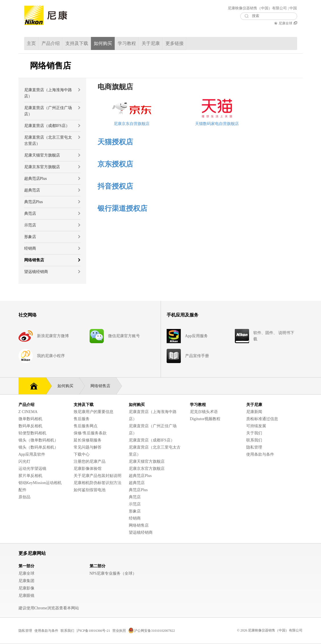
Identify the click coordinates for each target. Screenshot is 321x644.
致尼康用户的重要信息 (94, 412)
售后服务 (82, 419)
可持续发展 (256, 426)
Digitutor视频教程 (205, 419)
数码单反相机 (30, 426)
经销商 (135, 518)
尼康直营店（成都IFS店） (152, 440)
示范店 (135, 504)
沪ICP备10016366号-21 (93, 631)
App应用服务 (196, 336)
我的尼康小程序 (51, 356)
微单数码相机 (30, 419)
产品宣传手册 (197, 356)
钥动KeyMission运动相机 (40, 483)
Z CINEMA (28, 412)
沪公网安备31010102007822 (152, 631)
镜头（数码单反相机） (38, 447)
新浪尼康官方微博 (53, 336)
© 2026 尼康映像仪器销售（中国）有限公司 (270, 630)
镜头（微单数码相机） (38, 440)
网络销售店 (103, 386)
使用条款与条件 (260, 454)
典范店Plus (138, 490)
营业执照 (119, 631)
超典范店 (137, 483)
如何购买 (68, 386)
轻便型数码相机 (32, 433)
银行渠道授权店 (122, 208)
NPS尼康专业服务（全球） (113, 573)
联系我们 (254, 440)
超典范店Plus (140, 476)
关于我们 (254, 433)
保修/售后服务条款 (90, 433)
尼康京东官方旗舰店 (147, 469)
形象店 (135, 511)
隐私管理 (254, 447)
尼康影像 (26, 588)
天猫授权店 (115, 142)
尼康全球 (285, 23)
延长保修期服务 (88, 440)
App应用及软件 (32, 454)
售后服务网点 (86, 426)
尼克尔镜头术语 (204, 412)
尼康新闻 (254, 412)
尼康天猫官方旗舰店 (147, 461)
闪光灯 (24, 461)
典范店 (135, 497)
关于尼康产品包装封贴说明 (98, 476)
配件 (22, 490)
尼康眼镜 (26, 596)
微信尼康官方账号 (124, 336)
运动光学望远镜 (32, 469)
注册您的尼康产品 (90, 461)
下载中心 (82, 454)
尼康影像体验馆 (88, 469)
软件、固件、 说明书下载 (274, 336)
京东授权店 (115, 164)
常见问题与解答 (88, 447)
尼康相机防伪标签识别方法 (98, 483)
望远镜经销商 (141, 533)
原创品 (24, 497)
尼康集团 (26, 581)
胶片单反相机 (30, 476)
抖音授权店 (115, 186)
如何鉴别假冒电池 (90, 490)
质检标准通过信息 (262, 419)
